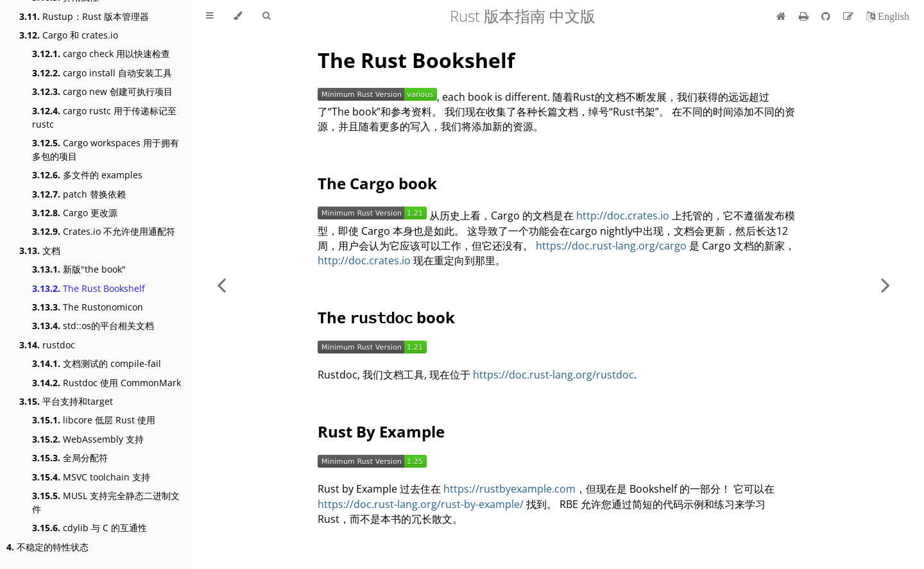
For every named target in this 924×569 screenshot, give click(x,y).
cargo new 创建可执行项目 (102, 91)
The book (386, 317)
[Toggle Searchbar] (266, 16)
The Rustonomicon (88, 307)
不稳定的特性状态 (47, 547)
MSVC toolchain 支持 (91, 477)
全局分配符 (70, 458)
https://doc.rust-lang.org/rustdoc (553, 375)
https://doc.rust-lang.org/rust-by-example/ (421, 504)
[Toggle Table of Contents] (210, 16)
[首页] (781, 16)
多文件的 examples (87, 175)
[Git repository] (827, 16)
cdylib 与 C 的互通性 (90, 528)
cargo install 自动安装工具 (102, 73)
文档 (40, 251)
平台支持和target (66, 401)
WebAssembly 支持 (88, 439)
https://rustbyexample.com (509, 489)
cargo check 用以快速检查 (101, 54)
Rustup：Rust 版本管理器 (84, 16)
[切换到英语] (888, 16)
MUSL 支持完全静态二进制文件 (106, 502)
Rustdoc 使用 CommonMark (107, 383)
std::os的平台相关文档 (93, 326)
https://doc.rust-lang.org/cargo (611, 246)
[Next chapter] (886, 284)
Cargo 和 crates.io (69, 35)
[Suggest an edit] (850, 16)
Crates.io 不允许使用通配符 (104, 231)
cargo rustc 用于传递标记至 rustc (104, 117)
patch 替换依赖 (79, 194)
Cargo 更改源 (75, 213)
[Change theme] (238, 16)
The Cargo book (377, 183)
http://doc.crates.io (623, 216)
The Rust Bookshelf (89, 288)
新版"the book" (79, 269)
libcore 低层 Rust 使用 (94, 420)
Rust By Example (381, 431)
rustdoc (47, 345)
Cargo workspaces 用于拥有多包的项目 (106, 149)
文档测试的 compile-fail (97, 363)
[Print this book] (805, 16)
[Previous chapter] (221, 284)
